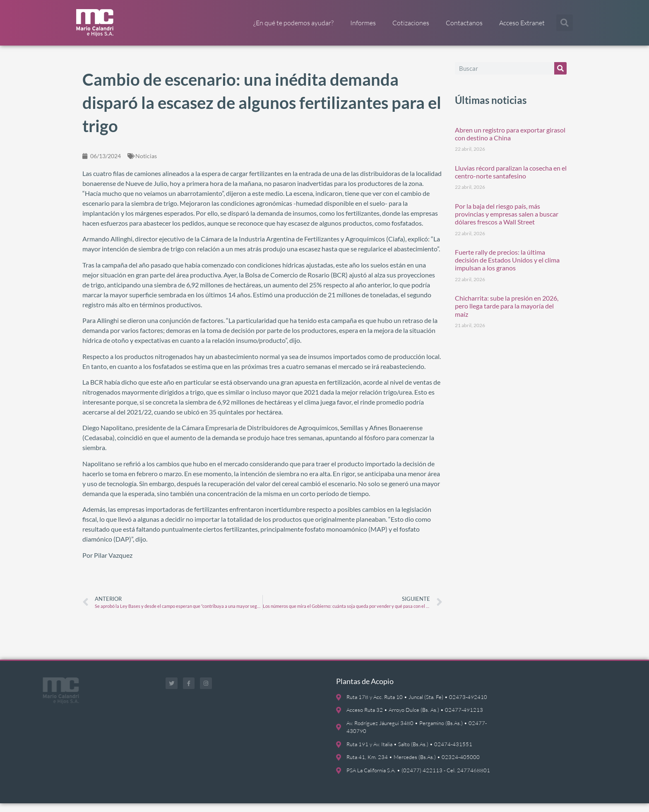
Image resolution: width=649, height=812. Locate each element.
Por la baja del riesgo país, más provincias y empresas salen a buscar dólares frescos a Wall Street (507, 222)
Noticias (146, 164)
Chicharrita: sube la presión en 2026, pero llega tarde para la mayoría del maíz (507, 314)
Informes (363, 23)
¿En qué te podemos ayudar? (293, 23)
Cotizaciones (411, 23)
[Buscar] (560, 77)
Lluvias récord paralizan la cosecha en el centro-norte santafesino (511, 180)
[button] (565, 23)
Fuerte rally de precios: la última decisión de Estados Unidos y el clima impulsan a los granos (507, 268)
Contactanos (464, 23)
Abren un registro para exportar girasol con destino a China (510, 142)
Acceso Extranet (522, 23)
